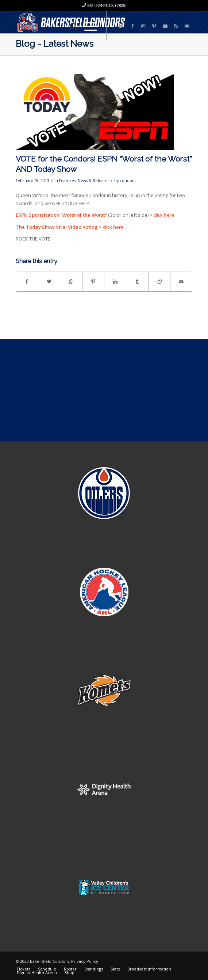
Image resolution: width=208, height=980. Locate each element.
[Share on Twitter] (49, 281)
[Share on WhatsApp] (71, 281)
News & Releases (93, 181)
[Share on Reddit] (159, 281)
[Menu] (87, 26)
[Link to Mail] (187, 26)
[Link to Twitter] (121, 26)
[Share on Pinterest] (93, 281)
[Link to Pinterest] (154, 26)
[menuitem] (70, 26)
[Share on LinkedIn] (115, 281)
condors (128, 181)
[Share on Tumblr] (137, 281)
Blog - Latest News (55, 44)
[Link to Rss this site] (176, 26)
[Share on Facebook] (27, 281)
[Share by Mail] (181, 281)
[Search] (70, 26)
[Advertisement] (104, 390)
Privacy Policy (85, 961)
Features (67, 181)
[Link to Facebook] (132, 26)
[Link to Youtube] (165, 26)
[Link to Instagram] (143, 26)
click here (164, 215)
